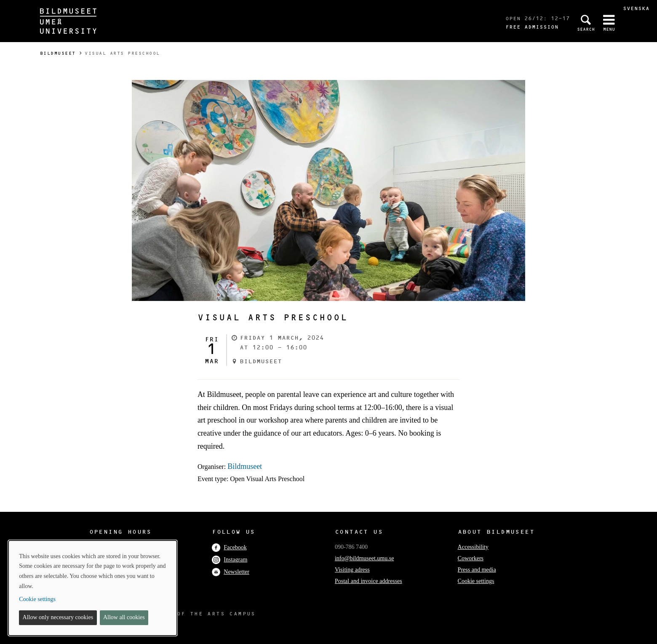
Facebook (229, 547)
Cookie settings (476, 581)
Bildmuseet (58, 53)
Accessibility (473, 547)
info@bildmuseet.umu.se (364, 558)
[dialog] (93, 588)
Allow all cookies (124, 617)
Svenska (636, 8)
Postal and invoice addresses (369, 581)
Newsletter (231, 572)
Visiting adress (352, 570)
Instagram (230, 560)
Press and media (477, 570)
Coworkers (471, 558)
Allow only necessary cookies (58, 617)
